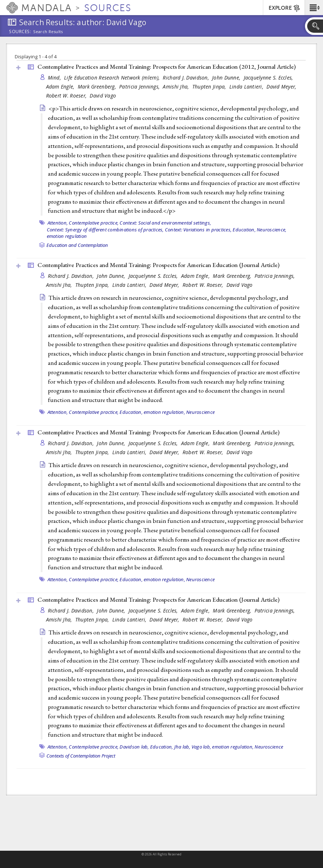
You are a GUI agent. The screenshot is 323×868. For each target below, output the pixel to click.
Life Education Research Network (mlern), (113, 78)
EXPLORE (285, 8)
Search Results (48, 32)
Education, (244, 230)
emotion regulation (67, 236)
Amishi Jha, (176, 87)
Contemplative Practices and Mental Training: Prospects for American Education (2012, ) (167, 67)
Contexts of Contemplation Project (81, 756)
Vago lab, (201, 747)
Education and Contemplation (77, 245)
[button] (314, 8)
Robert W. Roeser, (67, 96)
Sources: (20, 32)
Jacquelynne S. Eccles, (269, 78)
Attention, (58, 223)
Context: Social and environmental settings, (165, 223)
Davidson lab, (134, 747)
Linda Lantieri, (247, 87)
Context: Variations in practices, (198, 230)
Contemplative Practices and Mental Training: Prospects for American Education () (158, 265)
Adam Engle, (61, 87)
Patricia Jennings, (140, 87)
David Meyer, (282, 87)
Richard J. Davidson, (187, 78)
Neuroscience (200, 412)
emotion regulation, (164, 412)
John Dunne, (227, 78)
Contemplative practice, (94, 223)
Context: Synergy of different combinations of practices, (105, 230)
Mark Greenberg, (98, 87)
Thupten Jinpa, (210, 87)
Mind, (55, 78)
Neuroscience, (272, 230)
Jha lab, (182, 747)
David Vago (103, 96)
